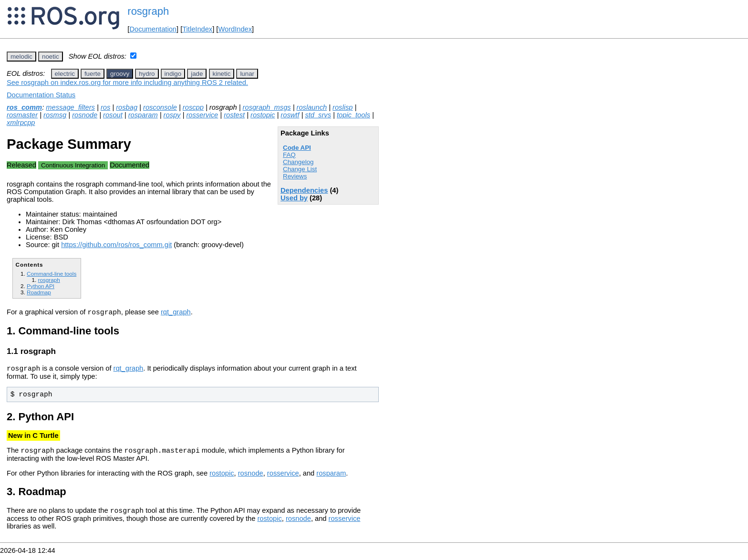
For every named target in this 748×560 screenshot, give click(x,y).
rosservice (202, 115)
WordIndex (235, 29)
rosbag (127, 107)
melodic (21, 57)
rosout (113, 115)
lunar (247, 74)
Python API (41, 286)
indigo (173, 74)
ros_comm (24, 107)
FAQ (289, 155)
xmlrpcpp (21, 123)
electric (65, 74)
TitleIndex (197, 29)
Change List (300, 169)
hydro (147, 74)
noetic (51, 57)
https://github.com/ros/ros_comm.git (116, 245)
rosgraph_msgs (267, 107)
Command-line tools (52, 274)
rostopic (263, 115)
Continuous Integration (73, 165)
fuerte (93, 74)
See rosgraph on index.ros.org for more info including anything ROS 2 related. (127, 83)
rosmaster (22, 115)
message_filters (70, 107)
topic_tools (353, 115)
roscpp (193, 107)
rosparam (143, 115)
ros (105, 107)
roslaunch (312, 107)
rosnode (85, 115)
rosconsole (160, 107)
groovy (120, 74)
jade (197, 74)
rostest (234, 115)
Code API (297, 148)
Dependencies (304, 190)
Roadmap (39, 292)
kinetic (222, 74)
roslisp (343, 107)
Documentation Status (41, 95)
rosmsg (55, 115)
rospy (172, 115)
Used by (294, 198)
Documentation (153, 29)
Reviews (295, 176)
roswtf (290, 115)
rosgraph (148, 11)
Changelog (298, 162)
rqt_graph (176, 313)
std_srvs (318, 115)
